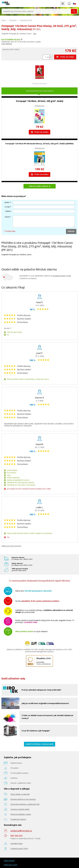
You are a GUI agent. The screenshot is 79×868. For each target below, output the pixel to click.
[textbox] (37, 11)
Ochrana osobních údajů (20, 809)
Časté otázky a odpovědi (20, 794)
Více (35, 34)
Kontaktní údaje (17, 843)
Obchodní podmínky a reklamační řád (25, 804)
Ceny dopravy (7, 44)
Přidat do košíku (65, 57)
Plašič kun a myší (10, 865)
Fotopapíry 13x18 (26, 20)
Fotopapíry (13, 20)
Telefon (8, 211)
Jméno (7, 202)
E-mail (7, 207)
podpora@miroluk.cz (21, 831)
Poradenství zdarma (18, 819)
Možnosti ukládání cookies (21, 814)
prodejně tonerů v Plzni (62, 276)
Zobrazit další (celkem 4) (40, 186)
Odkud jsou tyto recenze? (11, 546)
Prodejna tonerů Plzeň (19, 848)
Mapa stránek (9, 861)
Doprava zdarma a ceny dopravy (23, 799)
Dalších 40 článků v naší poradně (40, 744)
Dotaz (7, 217)
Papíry (4, 20)
